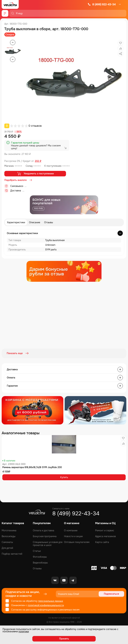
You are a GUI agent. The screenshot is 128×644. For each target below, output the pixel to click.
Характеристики (16, 222)
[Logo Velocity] (10, 4)
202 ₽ (38, 161)
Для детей (7, 547)
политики (24, 631)
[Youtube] (64, 580)
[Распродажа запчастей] (32, 410)
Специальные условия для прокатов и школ (48, 543)
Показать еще (18, 353)
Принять (64, 639)
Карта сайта (102, 542)
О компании (71, 530)
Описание (35, 222)
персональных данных (51, 600)
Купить (64, 477)
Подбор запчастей (12, 553)
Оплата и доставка (43, 530)
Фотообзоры (40, 556)
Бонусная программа (45, 536)
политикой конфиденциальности (46, 605)
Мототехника (9, 530)
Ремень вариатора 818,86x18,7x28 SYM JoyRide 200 (32, 467)
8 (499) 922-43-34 (102, 4)
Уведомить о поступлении (35, 174)
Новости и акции (73, 536)
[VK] (55, 580)
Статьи (37, 550)
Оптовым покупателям (77, 542)
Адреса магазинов (105, 536)
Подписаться (111, 593)
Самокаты (7, 542)
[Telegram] (73, 580)
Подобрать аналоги (18, 180)
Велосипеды (9, 536)
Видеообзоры (40, 562)
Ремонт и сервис (105, 530)
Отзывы (49, 222)
